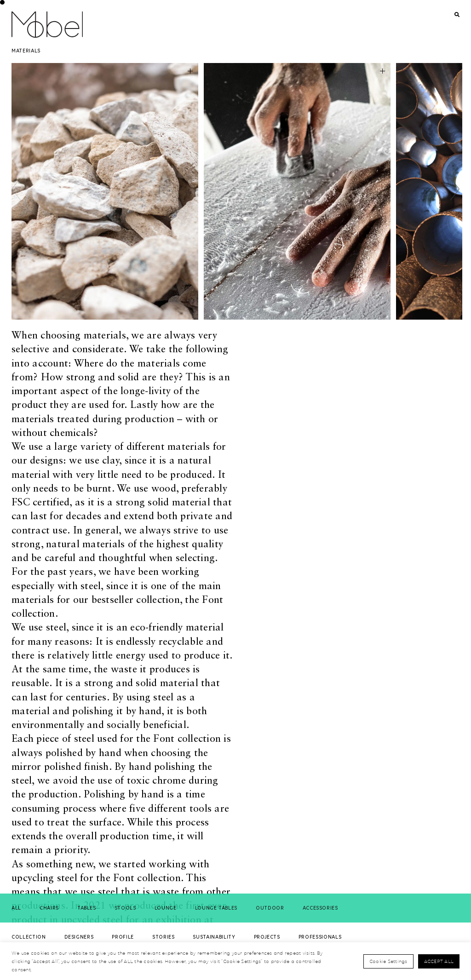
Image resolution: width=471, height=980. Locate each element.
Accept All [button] (439, 961)
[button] (455, 189)
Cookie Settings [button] (388, 961)
